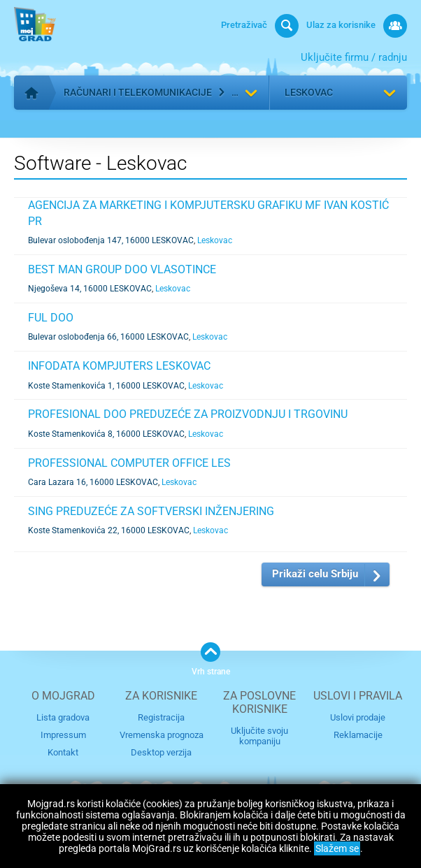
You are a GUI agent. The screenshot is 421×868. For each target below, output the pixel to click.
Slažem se (337, 848)
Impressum (63, 735)
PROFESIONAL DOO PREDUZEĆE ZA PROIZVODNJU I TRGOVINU (188, 414)
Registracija (161, 717)
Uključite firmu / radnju (354, 57)
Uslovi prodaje (358, 717)
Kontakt (63, 752)
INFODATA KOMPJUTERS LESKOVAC (119, 366)
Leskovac (309, 92)
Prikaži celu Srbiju (315, 574)
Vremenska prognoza (162, 735)
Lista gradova (63, 717)
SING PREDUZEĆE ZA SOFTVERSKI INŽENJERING (151, 511)
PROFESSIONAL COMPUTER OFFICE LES (129, 463)
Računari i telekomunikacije (138, 92)
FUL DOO (51, 318)
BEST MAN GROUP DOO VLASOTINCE (122, 269)
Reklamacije (358, 735)
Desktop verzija (161, 752)
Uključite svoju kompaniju (259, 736)
